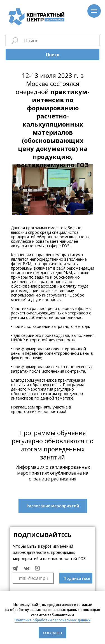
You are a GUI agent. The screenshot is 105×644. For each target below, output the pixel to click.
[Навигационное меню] (94, 11)
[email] (33, 578)
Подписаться (77, 578)
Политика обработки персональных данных (53, 620)
